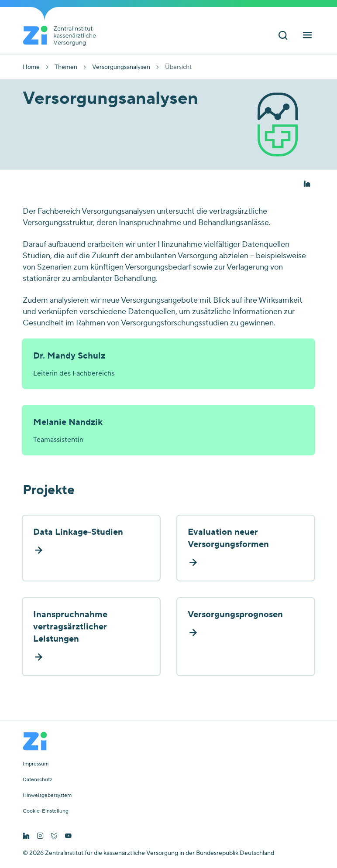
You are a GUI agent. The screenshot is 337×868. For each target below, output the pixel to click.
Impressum (36, 764)
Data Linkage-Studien (78, 532)
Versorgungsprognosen (235, 615)
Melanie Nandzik (68, 422)
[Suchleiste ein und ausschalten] (283, 36)
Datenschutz (38, 780)
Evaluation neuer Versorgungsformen (228, 538)
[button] (307, 184)
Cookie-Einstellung (46, 811)
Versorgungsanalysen (121, 67)
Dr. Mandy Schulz (69, 356)
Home (31, 67)
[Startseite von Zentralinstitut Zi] (63, 36)
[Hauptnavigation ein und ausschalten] (307, 36)
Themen (66, 67)
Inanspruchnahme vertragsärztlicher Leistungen (70, 627)
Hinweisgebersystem (47, 796)
